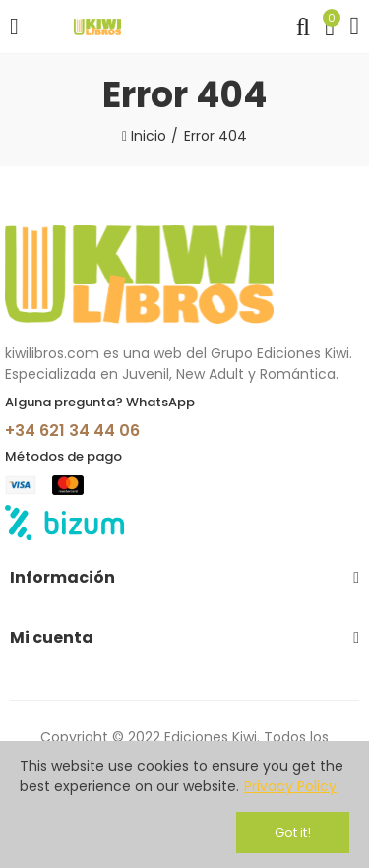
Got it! (293, 832)
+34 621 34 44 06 (72, 431)
